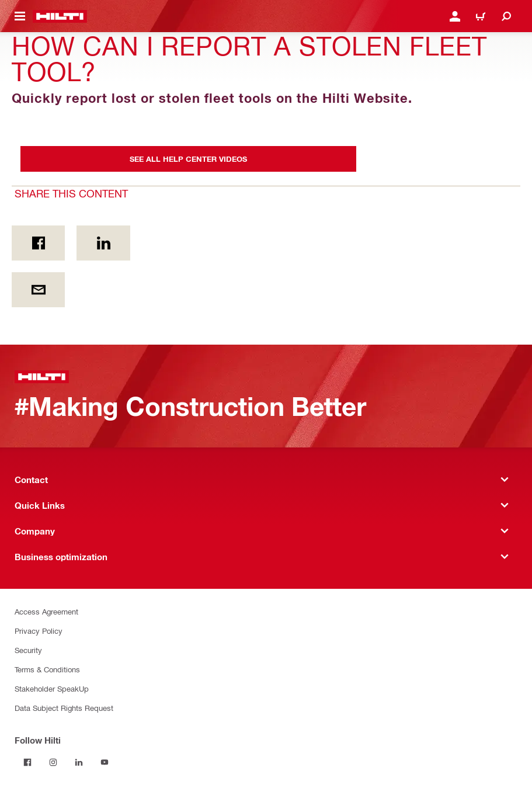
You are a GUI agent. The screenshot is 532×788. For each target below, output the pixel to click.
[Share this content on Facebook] (38, 243)
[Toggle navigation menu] (20, 16)
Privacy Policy (39, 631)
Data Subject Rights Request (64, 708)
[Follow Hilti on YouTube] (105, 762)
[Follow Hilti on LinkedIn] (79, 762)
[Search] (506, 16)
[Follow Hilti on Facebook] (27, 762)
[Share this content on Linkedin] (103, 243)
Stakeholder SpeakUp (52, 688)
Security (28, 650)
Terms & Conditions (47, 669)
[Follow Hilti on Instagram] (53, 762)
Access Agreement (46, 611)
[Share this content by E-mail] (38, 290)
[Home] (60, 16)
